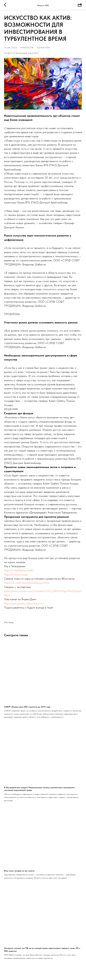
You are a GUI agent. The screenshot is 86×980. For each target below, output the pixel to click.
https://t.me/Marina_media (19, 570)
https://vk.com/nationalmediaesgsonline (27, 583)
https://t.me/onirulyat (16, 575)
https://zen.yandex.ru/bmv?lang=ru (24, 603)
